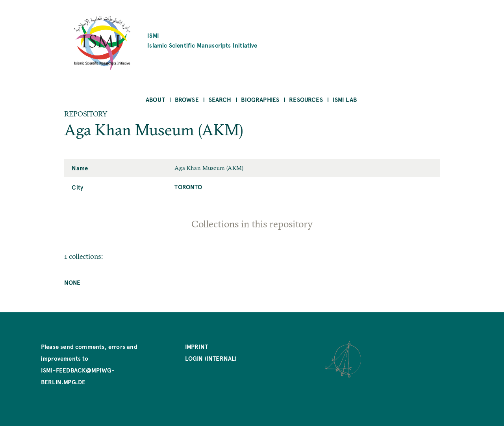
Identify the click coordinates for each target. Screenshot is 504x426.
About (155, 99)
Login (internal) (211, 358)
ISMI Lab (345, 99)
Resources (306, 99)
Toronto (188, 187)
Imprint (196, 346)
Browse (187, 99)
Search (220, 99)
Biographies (260, 99)
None (72, 282)
